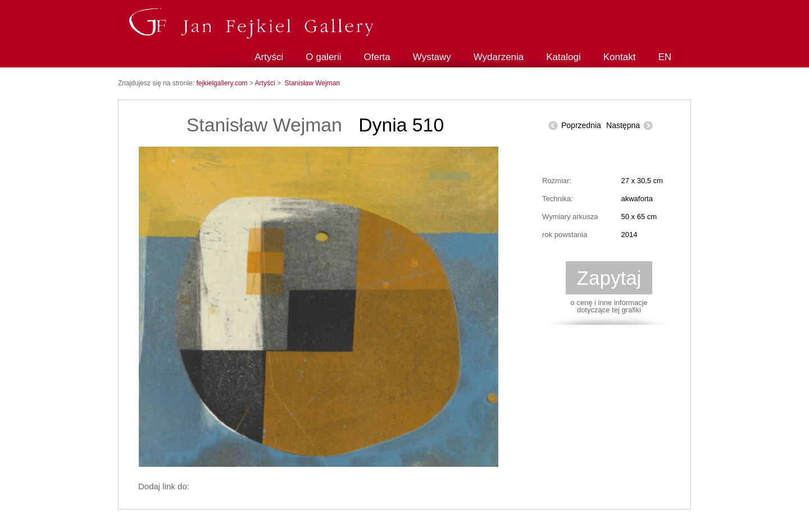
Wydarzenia (499, 57)
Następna (623, 125)
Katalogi (563, 57)
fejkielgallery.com (222, 83)
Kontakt (620, 57)
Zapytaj (609, 278)
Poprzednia (581, 125)
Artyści (269, 57)
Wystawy (432, 57)
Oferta (377, 57)
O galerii (323, 57)
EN (665, 57)
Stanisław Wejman (312, 83)
